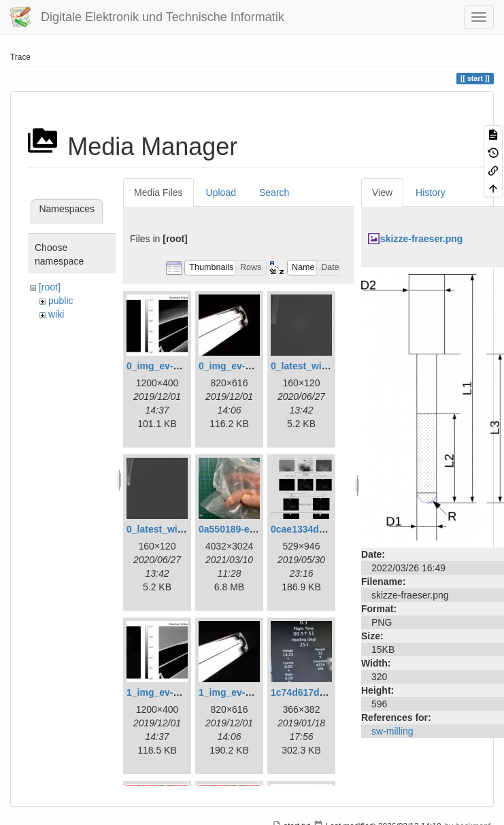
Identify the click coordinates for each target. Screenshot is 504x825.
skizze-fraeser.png (421, 239)
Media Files (158, 192)
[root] (50, 287)
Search (274, 192)
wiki (56, 314)
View (382, 192)
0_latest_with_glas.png (323, 366)
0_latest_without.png (174, 529)
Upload (221, 192)
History (431, 192)
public (61, 301)
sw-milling (392, 731)
